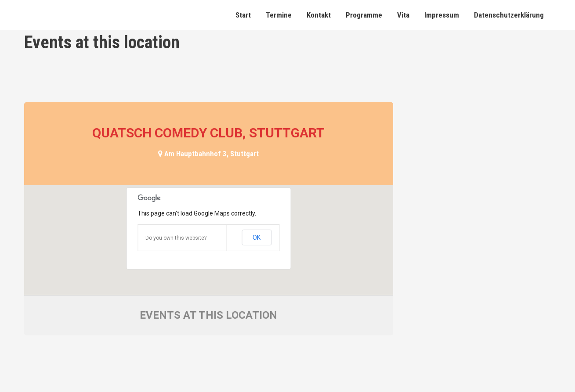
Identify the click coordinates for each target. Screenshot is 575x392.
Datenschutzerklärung (509, 15)
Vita (403, 15)
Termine (279, 15)
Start (243, 15)
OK (257, 237)
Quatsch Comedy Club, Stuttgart (208, 133)
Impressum (442, 15)
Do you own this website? (176, 238)
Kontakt (319, 15)
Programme (364, 15)
